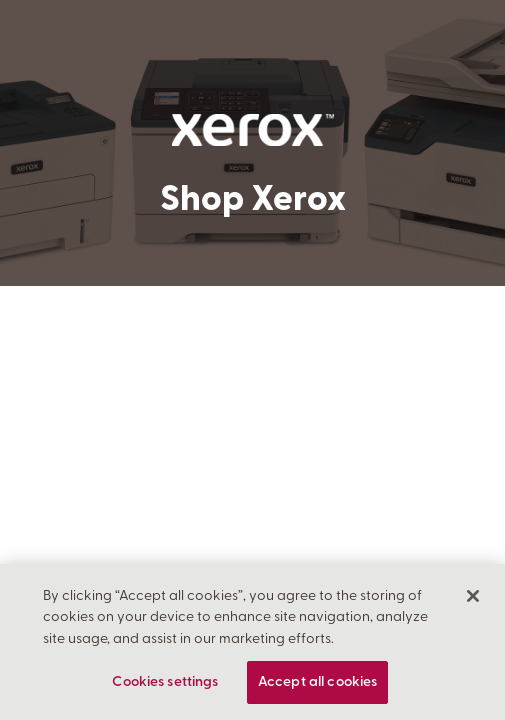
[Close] (473, 596)
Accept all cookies (318, 682)
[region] (252, 642)
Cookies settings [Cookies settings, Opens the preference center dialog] (165, 682)
